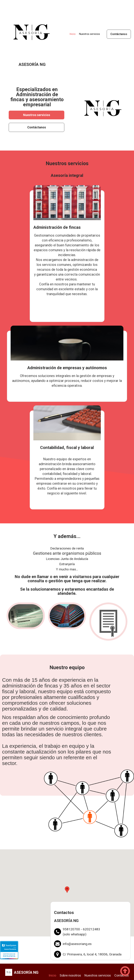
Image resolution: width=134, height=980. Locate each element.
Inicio (73, 34)
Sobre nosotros (70, 976)
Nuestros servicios (90, 34)
